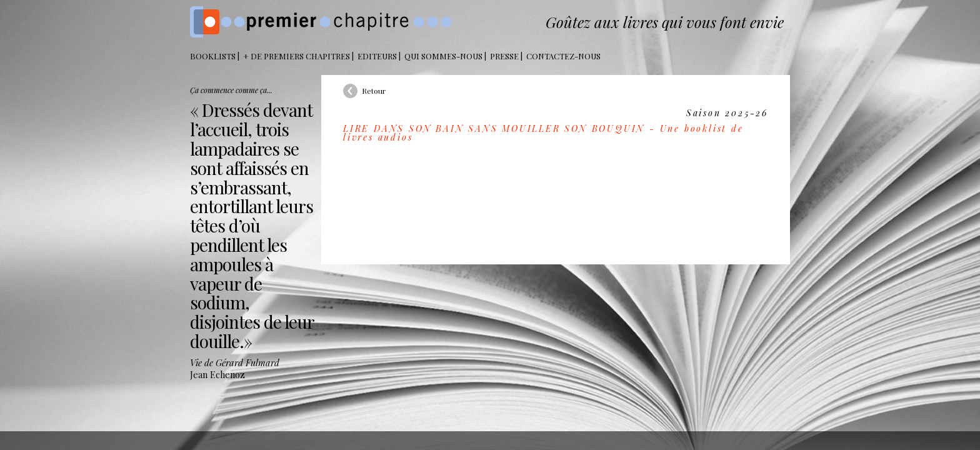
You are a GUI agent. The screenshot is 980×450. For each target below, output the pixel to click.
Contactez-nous (563, 56)
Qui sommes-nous (443, 56)
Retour (374, 91)
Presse (504, 56)
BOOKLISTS (213, 56)
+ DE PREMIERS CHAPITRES (297, 56)
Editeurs (377, 56)
